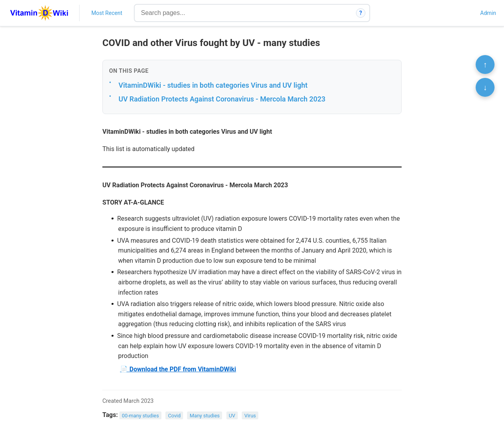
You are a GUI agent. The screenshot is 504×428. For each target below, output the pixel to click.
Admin (488, 13)
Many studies (205, 415)
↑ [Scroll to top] (485, 65)
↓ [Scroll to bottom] (485, 87)
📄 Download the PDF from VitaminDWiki (178, 369)
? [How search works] (361, 13)
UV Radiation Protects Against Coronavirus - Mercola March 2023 (222, 99)
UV (232, 415)
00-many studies (141, 415)
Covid (174, 415)
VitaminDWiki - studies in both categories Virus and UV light (213, 85)
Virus (250, 415)
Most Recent (107, 13)
